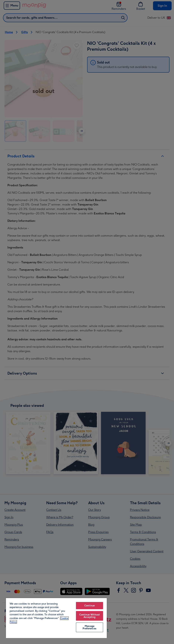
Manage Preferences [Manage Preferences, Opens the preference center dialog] (89, 627)
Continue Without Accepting (90, 616)
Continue (90, 606)
